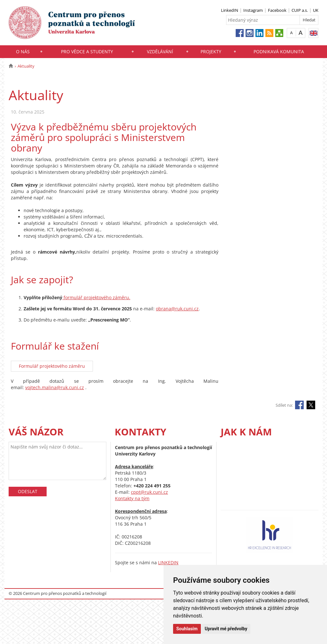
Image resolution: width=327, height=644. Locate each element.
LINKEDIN (168, 563)
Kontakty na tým (132, 498)
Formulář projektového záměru (52, 366)
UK (316, 10)
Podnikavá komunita (279, 52)
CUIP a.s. (300, 10)
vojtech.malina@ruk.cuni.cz (55, 387)
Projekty (211, 52)
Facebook (277, 10)
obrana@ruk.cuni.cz (177, 309)
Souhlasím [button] (187, 629)
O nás (23, 52)
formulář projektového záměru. (96, 297)
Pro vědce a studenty (87, 52)
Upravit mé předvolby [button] (226, 629)
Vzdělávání (160, 52)
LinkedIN (230, 10)
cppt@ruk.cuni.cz (149, 492)
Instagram (253, 10)
